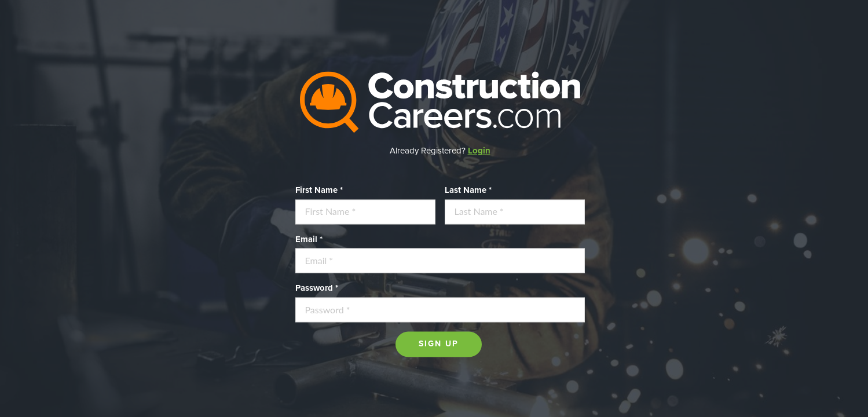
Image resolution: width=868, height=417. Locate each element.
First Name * (319, 190)
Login (479, 151)
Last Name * (468, 190)
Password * (317, 288)
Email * (309, 239)
